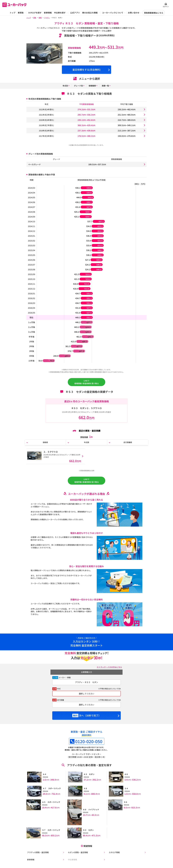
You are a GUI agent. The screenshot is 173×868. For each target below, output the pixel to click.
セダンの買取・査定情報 (78, 853)
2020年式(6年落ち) (46, 120)
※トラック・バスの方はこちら (108, 670)
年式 (59, 691)
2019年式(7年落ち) (46, 125)
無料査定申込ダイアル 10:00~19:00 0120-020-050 (145, 5)
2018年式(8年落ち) (46, 131)
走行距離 (61, 702)
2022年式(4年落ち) (46, 109)
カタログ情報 (114, 853)
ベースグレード (35, 164)
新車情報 (30, 861)
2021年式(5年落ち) (46, 115)
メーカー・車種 (65, 680)
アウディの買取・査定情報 (38, 853)
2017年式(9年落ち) (46, 136)
